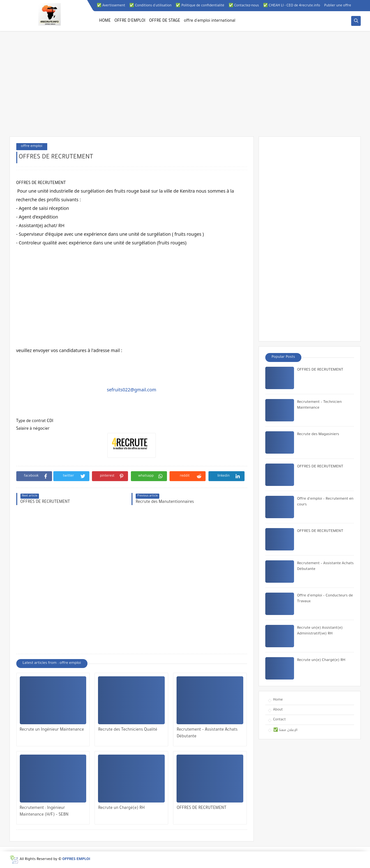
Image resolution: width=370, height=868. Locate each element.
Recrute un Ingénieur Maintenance (52, 730)
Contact (279, 720)
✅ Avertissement (111, 6)
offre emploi (32, 146)
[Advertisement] (185, 87)
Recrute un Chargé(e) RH (121, 808)
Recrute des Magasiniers (318, 435)
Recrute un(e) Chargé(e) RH (321, 661)
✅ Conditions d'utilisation (150, 6)
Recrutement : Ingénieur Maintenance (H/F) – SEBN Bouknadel (44, 812)
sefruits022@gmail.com (132, 390)
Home (278, 700)
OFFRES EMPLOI (76, 860)
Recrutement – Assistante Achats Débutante (207, 733)
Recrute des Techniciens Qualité (128, 730)
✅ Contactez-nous (244, 6)
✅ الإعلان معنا (285, 730)
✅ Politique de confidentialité (200, 6)
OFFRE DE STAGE (165, 21)
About (278, 710)
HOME (105, 21)
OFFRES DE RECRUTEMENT (201, 808)
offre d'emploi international (210, 21)
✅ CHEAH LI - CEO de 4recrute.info (292, 6)
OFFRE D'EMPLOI (130, 21)
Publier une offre (338, 6)
